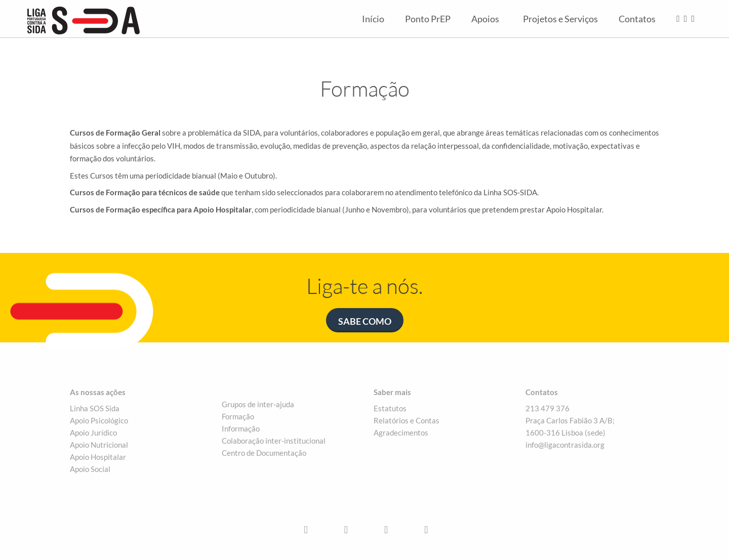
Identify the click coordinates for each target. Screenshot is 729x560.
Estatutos (390, 408)
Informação (241, 428)
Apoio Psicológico (99, 420)
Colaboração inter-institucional (274, 441)
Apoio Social (90, 469)
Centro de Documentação (264, 453)
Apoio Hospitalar (98, 457)
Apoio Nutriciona (98, 445)
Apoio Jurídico (93, 433)
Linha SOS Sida (95, 408)
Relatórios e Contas (407, 420)
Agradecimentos (401, 433)
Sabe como (365, 321)
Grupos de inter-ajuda (258, 404)
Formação (238, 416)
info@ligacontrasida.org (565, 445)
